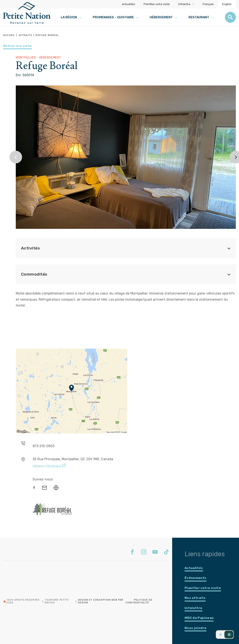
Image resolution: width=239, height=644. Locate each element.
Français (208, 4)
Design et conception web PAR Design (101, 601)
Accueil (9, 35)
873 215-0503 (44, 446)
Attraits (26, 35)
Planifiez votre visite (157, 4)
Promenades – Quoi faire (116, 17)
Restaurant (201, 17)
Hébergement (164, 17)
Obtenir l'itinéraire (49, 466)
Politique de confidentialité (139, 601)
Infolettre (186, 4)
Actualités (129, 4)
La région (71, 17)
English (227, 4)
